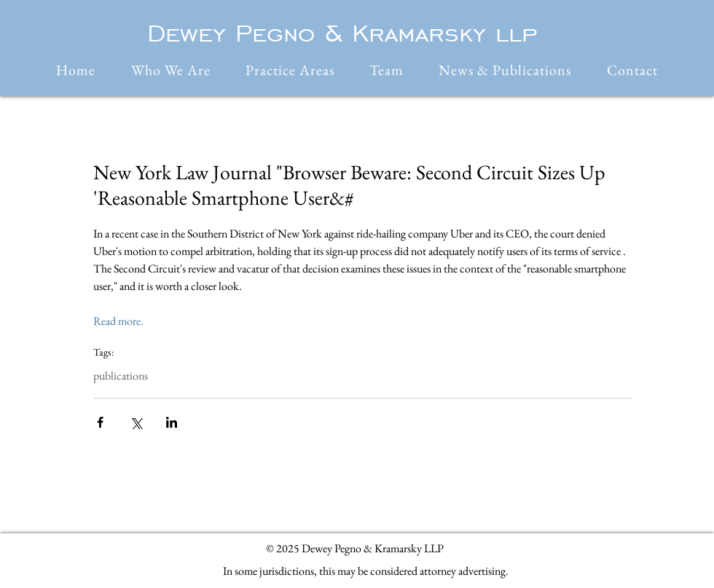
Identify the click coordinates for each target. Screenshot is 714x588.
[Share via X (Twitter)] (136, 422)
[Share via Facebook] (100, 422)
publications (121, 376)
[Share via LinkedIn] (172, 422)
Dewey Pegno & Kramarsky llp (342, 33)
